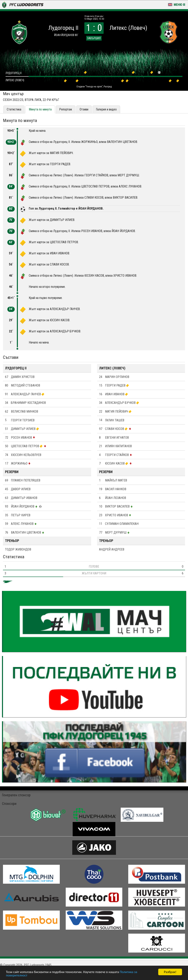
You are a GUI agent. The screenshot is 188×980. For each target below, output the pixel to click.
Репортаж (66, 109)
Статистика (14, 109)
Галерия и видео (106, 109)
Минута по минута (40, 109)
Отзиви (84, 109)
